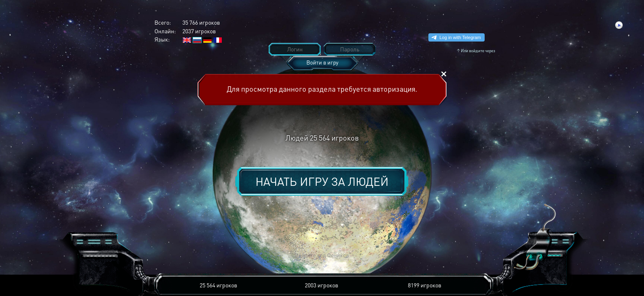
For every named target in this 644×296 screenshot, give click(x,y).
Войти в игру (322, 62)
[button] (201, 256)
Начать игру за (322, 181)
